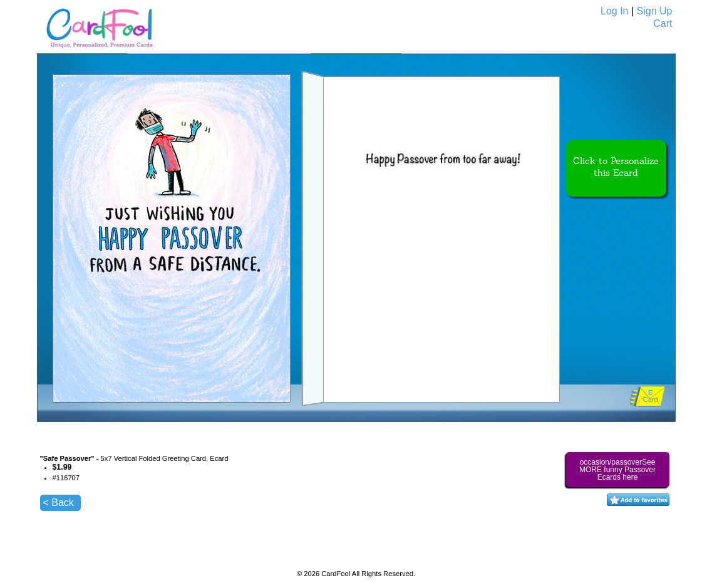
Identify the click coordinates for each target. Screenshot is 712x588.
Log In (614, 11)
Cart (663, 23)
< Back (59, 503)
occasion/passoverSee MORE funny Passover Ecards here (617, 470)
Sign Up (655, 11)
